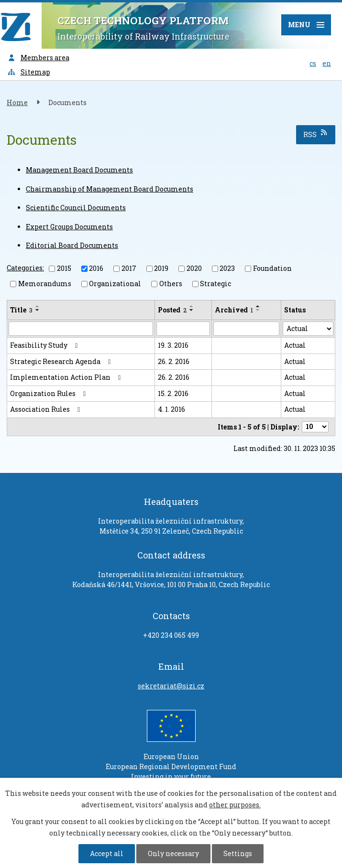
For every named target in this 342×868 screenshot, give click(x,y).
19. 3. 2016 (173, 345)
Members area (38, 58)
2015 (64, 268)
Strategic (215, 284)
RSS (316, 134)
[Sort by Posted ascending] (192, 306)
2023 (227, 268)
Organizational (115, 284)
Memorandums (45, 284)
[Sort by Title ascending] (38, 306)
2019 (161, 268)
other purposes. (235, 805)
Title (21, 310)
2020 (194, 268)
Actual (295, 345)
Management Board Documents (79, 170)
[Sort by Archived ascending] (258, 306)
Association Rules (47, 409)
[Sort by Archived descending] (258, 310)
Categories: (25, 268)
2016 (96, 268)
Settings (238, 853)
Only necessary (173, 853)
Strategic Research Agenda (62, 361)
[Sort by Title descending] (38, 310)
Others (171, 284)
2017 (129, 268)
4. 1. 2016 (171, 409)
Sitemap (29, 72)
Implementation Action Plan (67, 377)
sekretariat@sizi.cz (171, 686)
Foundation (272, 268)
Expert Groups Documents (69, 227)
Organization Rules (50, 393)
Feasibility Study (45, 345)
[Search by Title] (81, 329)
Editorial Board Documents (72, 245)
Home (17, 102)
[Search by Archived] (246, 329)
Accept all (107, 853)
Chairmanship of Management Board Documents (110, 189)
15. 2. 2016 (173, 393)
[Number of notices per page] (315, 427)
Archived (234, 310)
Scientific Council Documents (76, 208)
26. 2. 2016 (174, 361)
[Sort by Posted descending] (192, 310)
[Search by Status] (308, 329)
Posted (172, 310)
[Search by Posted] (183, 329)
